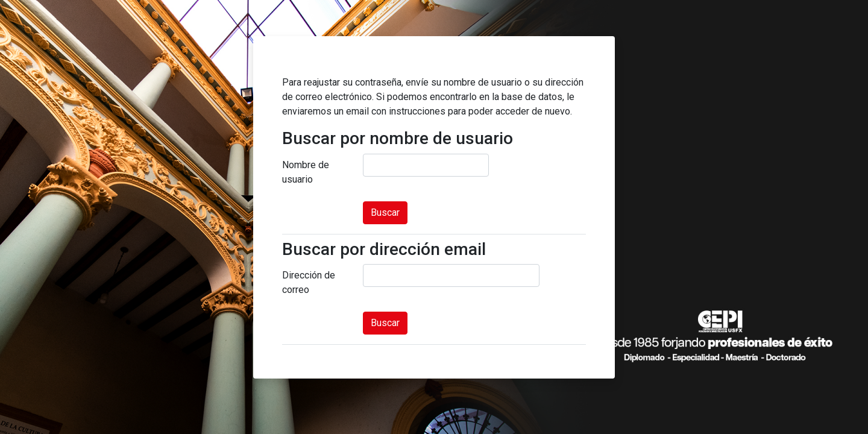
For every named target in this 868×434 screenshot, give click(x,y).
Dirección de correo (309, 282)
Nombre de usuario (306, 172)
